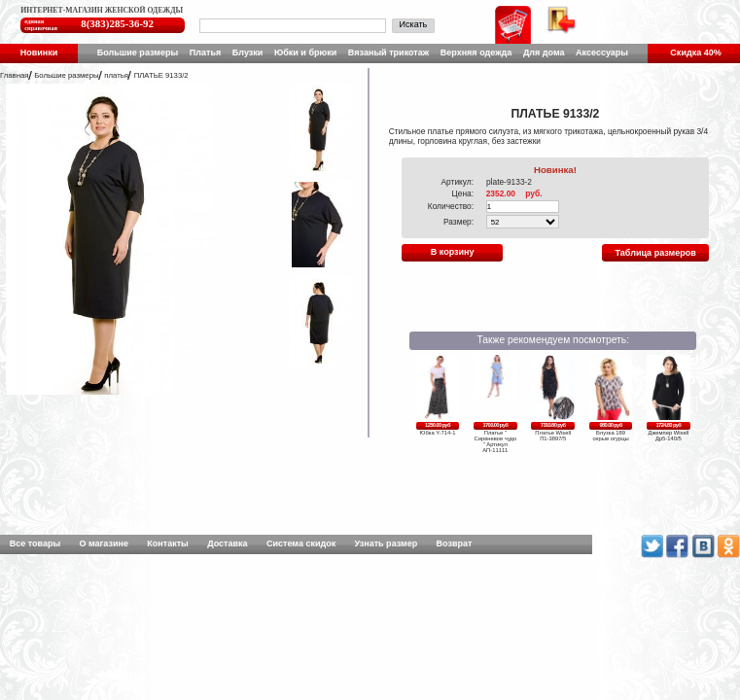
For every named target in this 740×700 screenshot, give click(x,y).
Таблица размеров (656, 253)
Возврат (455, 543)
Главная (14, 75)
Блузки (248, 52)
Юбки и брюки (305, 52)
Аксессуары (602, 52)
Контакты (168, 543)
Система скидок (301, 543)
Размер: (458, 222)
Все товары (35, 543)
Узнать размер (387, 543)
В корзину (453, 252)
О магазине (104, 543)
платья (116, 75)
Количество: (451, 206)
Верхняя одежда (476, 52)
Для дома (544, 52)
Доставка (227, 543)
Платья (205, 52)
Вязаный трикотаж (388, 52)
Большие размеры (138, 52)
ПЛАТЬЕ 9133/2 (161, 75)
